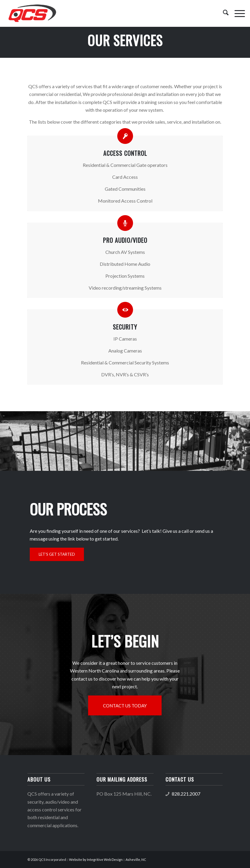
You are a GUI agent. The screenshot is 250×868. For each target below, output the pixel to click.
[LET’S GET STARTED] (57, 554)
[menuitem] (223, 13)
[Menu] (237, 13)
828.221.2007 (186, 794)
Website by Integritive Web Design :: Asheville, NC (108, 860)
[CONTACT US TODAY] (125, 705)
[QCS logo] (32, 13)
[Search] (223, 13)
